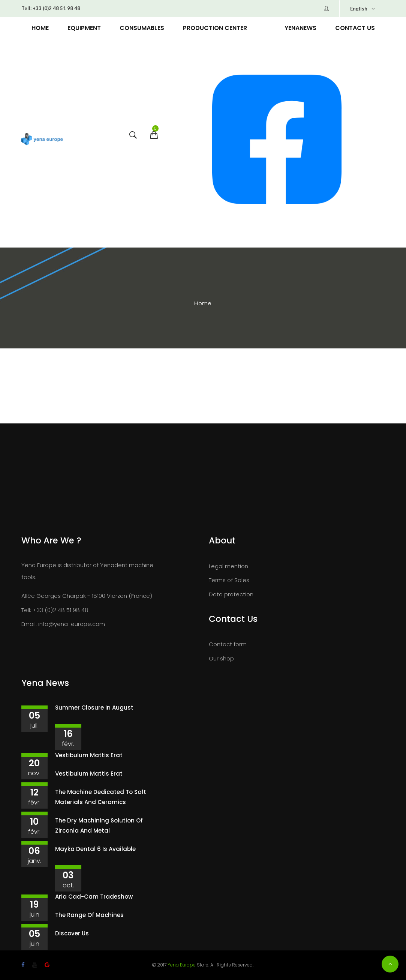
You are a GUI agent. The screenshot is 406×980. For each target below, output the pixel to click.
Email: (29, 624)
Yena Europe (182, 965)
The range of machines (89, 915)
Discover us (72, 933)
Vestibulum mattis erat (89, 755)
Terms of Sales (229, 580)
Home (203, 303)
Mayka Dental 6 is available (95, 849)
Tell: (26, 8)
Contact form (228, 644)
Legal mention (228, 566)
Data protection (231, 594)
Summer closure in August (94, 708)
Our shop (221, 658)
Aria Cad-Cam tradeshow (94, 897)
